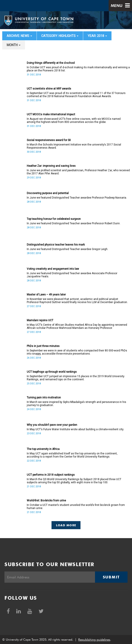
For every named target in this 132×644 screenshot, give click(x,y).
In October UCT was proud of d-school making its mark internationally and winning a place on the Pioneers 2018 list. (78, 69)
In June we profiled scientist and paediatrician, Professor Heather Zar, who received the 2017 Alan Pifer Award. (78, 172)
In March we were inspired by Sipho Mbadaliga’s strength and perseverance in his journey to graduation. (76, 404)
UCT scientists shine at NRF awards (49, 89)
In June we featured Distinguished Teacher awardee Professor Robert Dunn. (74, 223)
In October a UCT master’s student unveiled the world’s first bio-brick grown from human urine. (76, 507)
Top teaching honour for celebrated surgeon (54, 219)
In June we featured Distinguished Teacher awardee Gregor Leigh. (67, 249)
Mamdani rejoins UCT (40, 320)
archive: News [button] (19, 36)
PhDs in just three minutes (43, 346)
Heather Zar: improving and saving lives (51, 166)
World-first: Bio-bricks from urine (46, 501)
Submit (111, 577)
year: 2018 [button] (97, 36)
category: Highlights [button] (60, 36)
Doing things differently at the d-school (51, 63)
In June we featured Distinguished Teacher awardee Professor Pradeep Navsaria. (77, 198)
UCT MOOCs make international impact (51, 114)
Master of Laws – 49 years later (46, 295)
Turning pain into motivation (44, 398)
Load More (66, 525)
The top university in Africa (43, 449)
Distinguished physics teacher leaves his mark (56, 245)
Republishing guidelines (94, 640)
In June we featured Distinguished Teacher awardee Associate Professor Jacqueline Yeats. (72, 275)
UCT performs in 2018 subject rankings (51, 475)
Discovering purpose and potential (48, 193)
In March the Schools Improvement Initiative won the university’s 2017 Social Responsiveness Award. (74, 146)
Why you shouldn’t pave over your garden (52, 425)
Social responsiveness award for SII (49, 140)
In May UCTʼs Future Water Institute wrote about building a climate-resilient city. (75, 429)
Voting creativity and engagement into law (53, 269)
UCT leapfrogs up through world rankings (52, 372)
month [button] (14, 45)
